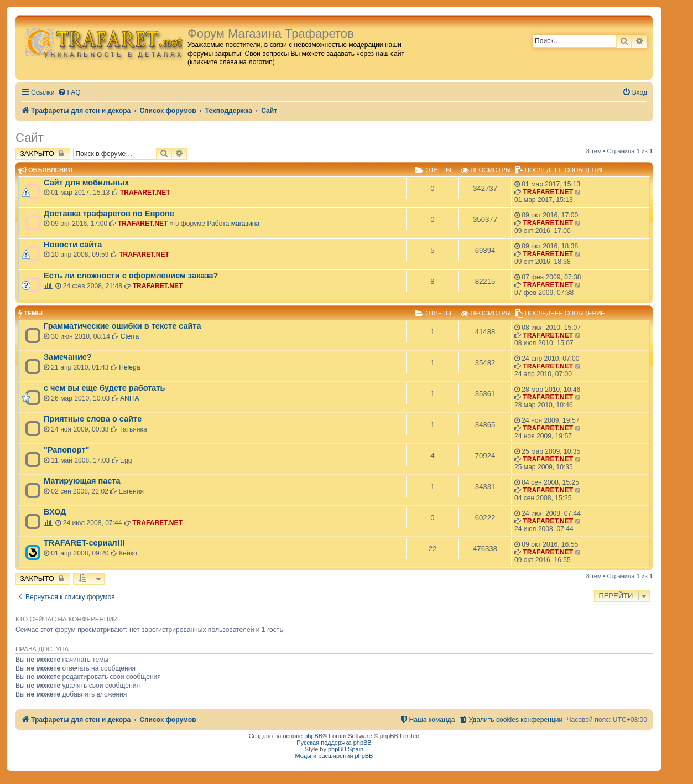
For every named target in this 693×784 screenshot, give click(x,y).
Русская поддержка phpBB (334, 743)
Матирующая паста (82, 481)
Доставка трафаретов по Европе (109, 214)
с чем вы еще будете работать (104, 388)
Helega (129, 367)
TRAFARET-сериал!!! (84, 543)
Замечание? (68, 357)
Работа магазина (233, 224)
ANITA (130, 398)
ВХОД (55, 512)
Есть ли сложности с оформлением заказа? (131, 276)
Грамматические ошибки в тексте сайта (123, 326)
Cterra (130, 336)
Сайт (30, 137)
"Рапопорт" (66, 450)
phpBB (313, 736)
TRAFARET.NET (145, 193)
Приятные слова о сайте (93, 419)
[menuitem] (69, 93)
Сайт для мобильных (86, 183)
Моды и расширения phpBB (334, 756)
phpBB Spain (346, 749)
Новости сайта (73, 245)
